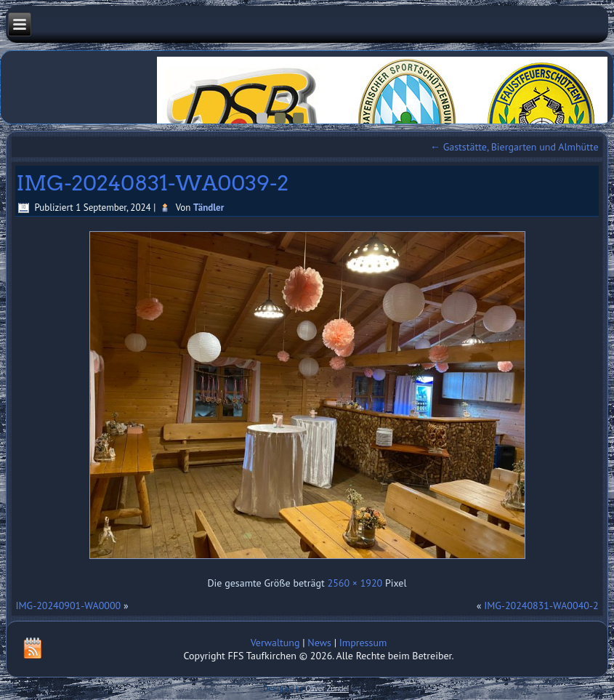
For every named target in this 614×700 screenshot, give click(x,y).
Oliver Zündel (327, 689)
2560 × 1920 (355, 583)
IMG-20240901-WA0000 (68, 606)
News (319, 643)
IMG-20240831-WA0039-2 (152, 183)
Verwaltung (275, 643)
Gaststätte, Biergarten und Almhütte (514, 147)
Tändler (209, 208)
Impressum (363, 643)
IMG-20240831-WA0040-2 (541, 606)
